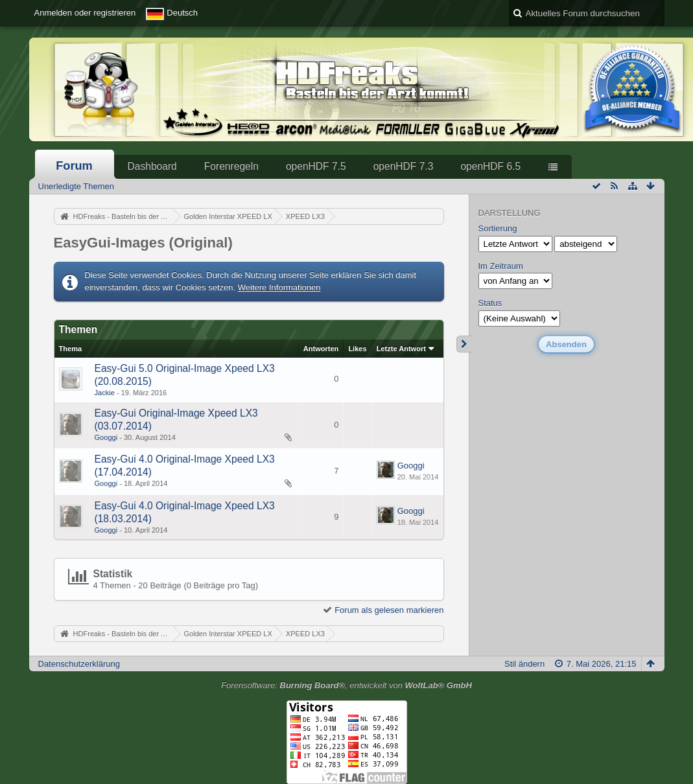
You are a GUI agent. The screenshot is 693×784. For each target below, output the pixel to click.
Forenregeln (231, 166)
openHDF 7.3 (404, 166)
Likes (357, 349)
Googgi (106, 437)
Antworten (321, 349)
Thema (71, 349)
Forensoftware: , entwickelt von (346, 685)
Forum (74, 166)
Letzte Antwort (401, 349)
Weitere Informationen (279, 287)
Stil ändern (524, 664)
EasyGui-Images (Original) (143, 243)
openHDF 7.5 (316, 166)
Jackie (105, 393)
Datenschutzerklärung (79, 664)
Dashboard (152, 166)
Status (490, 303)
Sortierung (498, 228)
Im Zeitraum (501, 266)
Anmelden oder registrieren (85, 13)
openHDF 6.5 (490, 166)
